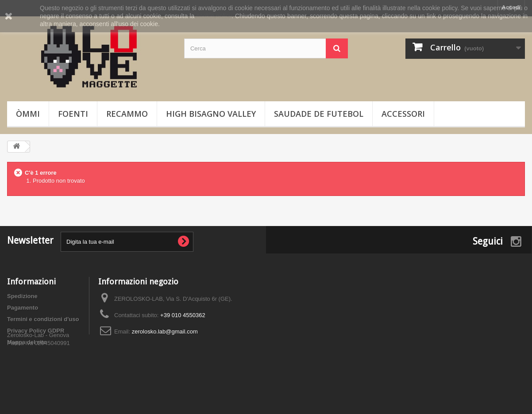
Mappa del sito (27, 342)
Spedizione (22, 296)
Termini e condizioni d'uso (43, 319)
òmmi (28, 114)
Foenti (73, 114)
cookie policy (214, 16)
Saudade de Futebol (319, 114)
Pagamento (23, 308)
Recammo (127, 114)
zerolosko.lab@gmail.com (165, 332)
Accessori (403, 114)
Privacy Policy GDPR (36, 331)
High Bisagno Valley (211, 114)
